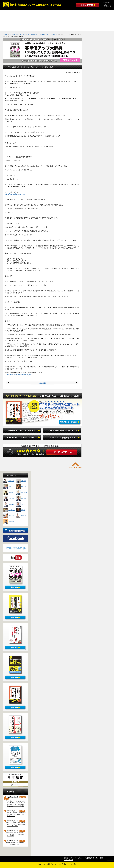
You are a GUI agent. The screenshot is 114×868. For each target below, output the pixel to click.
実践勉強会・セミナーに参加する (14, 12)
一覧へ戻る (42, 383)
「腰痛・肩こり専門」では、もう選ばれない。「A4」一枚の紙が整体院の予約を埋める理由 (16, 824)
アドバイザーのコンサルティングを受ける (72, 12)
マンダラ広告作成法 (36, 23)
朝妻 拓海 (21, 481)
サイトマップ (69, 860)
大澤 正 (20, 504)
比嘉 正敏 (21, 487)
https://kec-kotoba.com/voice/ (15, 194)
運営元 (66, 858)
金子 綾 (8, 493)
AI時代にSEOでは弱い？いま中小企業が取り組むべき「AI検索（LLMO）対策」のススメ (16, 814)
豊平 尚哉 (9, 516)
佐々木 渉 (21, 516)
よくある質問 (65, 23)
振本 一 (8, 487)
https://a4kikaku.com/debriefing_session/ (20, 375)
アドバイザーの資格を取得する (14, 18)
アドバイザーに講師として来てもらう (43, 12)
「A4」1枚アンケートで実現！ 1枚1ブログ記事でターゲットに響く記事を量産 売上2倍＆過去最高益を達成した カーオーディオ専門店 (15, 804)
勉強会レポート (22, 23)
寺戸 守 (20, 510)
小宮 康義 (9, 498)
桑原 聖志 (21, 498)
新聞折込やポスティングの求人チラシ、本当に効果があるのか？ (15, 843)
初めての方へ (94, 23)
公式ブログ (7, 28)
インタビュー (80, 23)
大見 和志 (9, 504)
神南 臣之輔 (21, 493)
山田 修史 (9, 522)
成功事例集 (7, 23)
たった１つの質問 (51, 23)
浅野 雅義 (9, 481)
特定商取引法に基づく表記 (94, 858)
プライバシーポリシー (77, 858)
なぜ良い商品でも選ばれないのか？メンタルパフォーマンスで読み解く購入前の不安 (16, 834)
